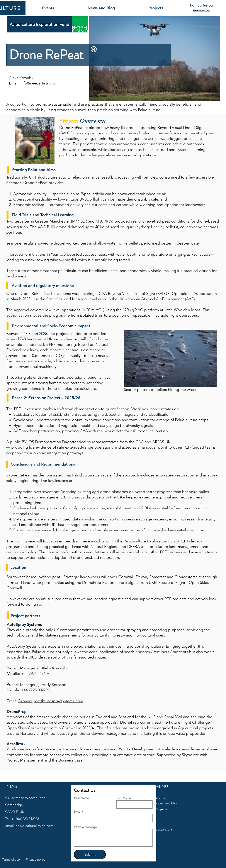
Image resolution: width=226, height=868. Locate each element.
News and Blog (167, 803)
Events (160, 797)
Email (77, 812)
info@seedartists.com (39, 83)
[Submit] (90, 854)
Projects (161, 809)
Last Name (124, 798)
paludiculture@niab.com (34, 826)
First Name (81, 798)
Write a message (85, 827)
